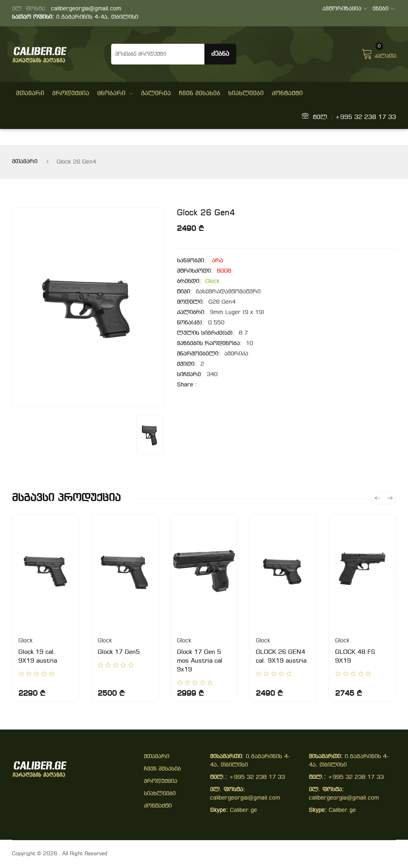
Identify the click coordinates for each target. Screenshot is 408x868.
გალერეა (156, 94)
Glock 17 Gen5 (119, 652)
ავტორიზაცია (345, 9)
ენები (383, 9)
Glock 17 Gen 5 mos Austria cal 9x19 (200, 661)
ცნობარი (115, 94)
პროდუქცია (71, 94)
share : (187, 385)
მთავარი (30, 94)
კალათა (379, 53)
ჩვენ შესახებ (200, 94)
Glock (212, 282)
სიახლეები (246, 94)
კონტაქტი (287, 94)
